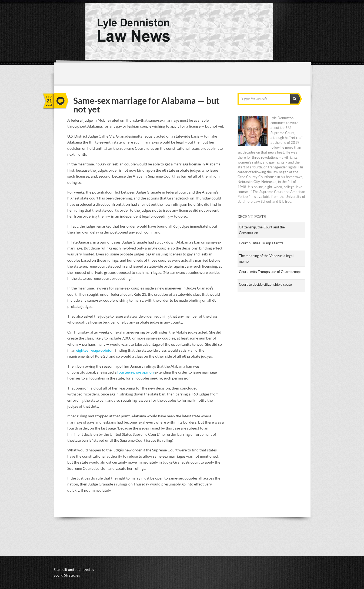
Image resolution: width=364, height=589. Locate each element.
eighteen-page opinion (95, 350)
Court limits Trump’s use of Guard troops (270, 272)
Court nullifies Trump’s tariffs (261, 243)
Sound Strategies (67, 575)
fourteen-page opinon (136, 372)
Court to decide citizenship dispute (265, 284)
